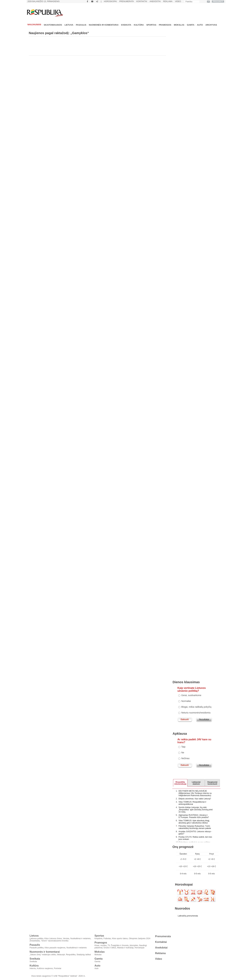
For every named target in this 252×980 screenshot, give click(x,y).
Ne (183, 753)
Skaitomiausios (53, 25)
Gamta (191, 25)
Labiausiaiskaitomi (196, 783)
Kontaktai (142, 1)
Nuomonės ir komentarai (104, 25)
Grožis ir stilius (110, 948)
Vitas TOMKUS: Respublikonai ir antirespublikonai (192, 803)
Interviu (33, 968)
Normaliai (186, 701)
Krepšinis (98, 938)
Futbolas (107, 938)
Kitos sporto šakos (120, 938)
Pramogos (165, 25)
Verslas (66, 938)
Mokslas (179, 25)
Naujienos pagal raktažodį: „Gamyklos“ (59, 33)
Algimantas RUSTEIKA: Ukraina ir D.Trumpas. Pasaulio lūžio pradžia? (194, 816)
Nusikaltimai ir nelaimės (81, 938)
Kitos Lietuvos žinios (53, 938)
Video (178, 1)
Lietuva (69, 25)
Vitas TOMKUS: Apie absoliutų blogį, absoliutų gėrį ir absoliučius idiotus (194, 822)
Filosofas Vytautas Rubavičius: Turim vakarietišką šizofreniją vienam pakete (195, 827)
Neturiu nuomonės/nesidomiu (196, 713)
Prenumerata (126, 1)
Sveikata (126, 25)
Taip (183, 747)
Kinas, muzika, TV (102, 945)
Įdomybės (134, 945)
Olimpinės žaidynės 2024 (139, 938)
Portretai (57, 968)
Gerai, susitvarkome (191, 695)
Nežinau (185, 758)
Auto (200, 25)
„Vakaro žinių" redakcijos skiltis (43, 955)
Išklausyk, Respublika (66, 955)
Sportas (151, 25)
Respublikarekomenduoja (180, 783)
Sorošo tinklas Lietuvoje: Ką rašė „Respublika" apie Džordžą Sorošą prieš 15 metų (196, 810)
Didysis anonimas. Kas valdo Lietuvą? (195, 799)
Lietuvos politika (36, 938)
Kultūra (139, 25)
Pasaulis (81, 25)
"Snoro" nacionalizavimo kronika (55, 941)
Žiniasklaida (35, 941)
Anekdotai (155, 1)
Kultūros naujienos (45, 968)
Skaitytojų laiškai (84, 955)
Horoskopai (110, 1)
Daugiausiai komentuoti (212, 783)
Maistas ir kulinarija (125, 948)
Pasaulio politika (37, 948)
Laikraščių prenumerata (188, 916)
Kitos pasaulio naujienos (55, 948)
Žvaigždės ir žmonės (120, 945)
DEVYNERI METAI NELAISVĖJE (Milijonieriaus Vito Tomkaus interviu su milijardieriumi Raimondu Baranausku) (195, 793)
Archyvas (211, 25)
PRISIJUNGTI (218, 2)
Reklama (168, 1)
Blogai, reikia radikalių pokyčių (196, 707)
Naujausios (34, 25)
